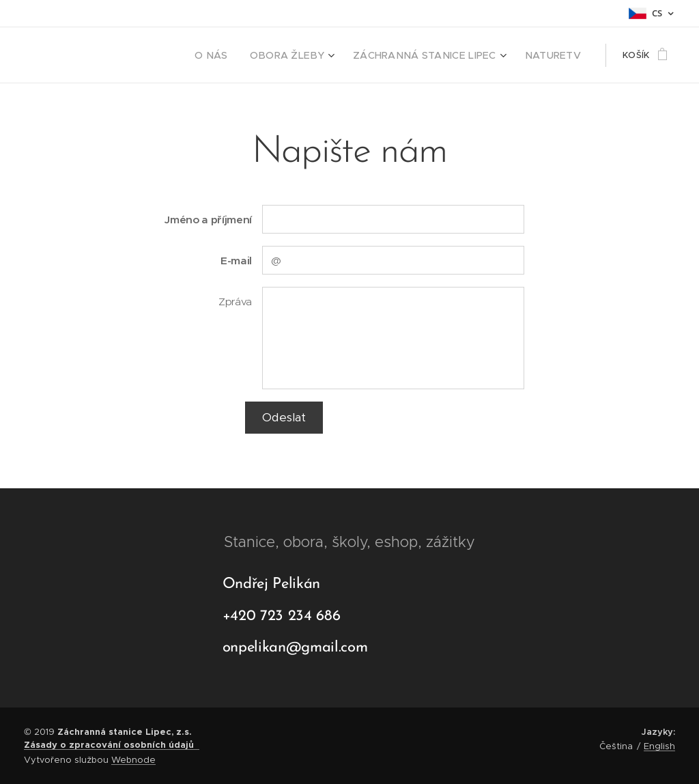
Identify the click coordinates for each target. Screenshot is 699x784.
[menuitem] (242, 55)
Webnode (133, 760)
